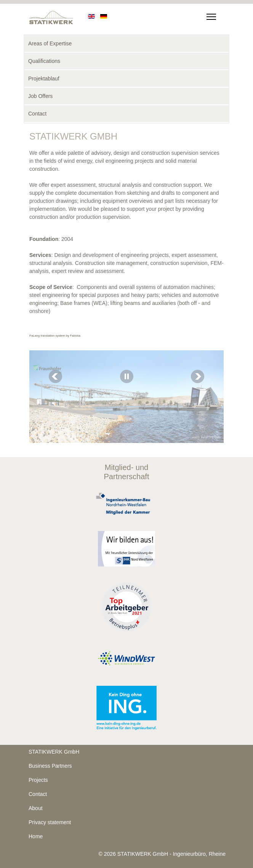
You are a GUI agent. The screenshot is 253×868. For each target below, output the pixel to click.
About (36, 808)
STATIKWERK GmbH (54, 752)
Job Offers (40, 96)
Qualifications (44, 61)
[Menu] (210, 15)
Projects (38, 780)
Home (36, 836)
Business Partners (50, 766)
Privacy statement (50, 822)
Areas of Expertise (50, 43)
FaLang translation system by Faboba (55, 336)
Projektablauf (44, 79)
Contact (37, 114)
